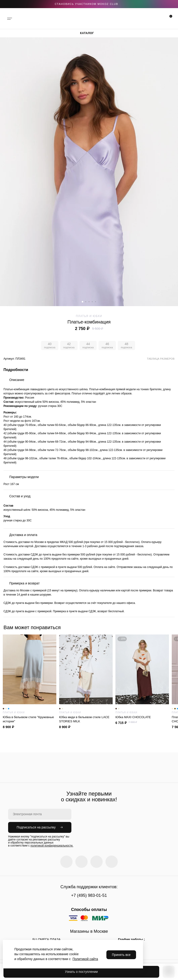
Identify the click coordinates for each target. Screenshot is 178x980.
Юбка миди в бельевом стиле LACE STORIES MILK (86, 719)
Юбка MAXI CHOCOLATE (142, 717)
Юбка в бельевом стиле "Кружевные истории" (30, 719)
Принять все (121, 955)
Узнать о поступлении (81, 972)
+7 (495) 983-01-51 (89, 895)
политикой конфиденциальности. (52, 846)
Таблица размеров (161, 359)
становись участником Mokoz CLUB (86, 4)
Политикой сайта (85, 959)
